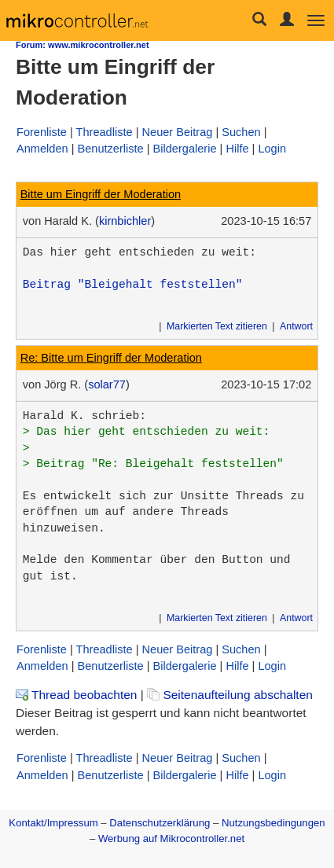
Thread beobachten (76, 695)
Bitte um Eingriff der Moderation (101, 194)
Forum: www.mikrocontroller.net (83, 45)
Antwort (296, 326)
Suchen (241, 132)
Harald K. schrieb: (84, 416)
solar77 (107, 384)
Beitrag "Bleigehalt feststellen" (133, 285)
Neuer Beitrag (178, 132)
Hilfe (237, 149)
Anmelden (42, 149)
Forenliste (42, 132)
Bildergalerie (185, 149)
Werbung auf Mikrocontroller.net (171, 839)
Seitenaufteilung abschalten (230, 695)
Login (272, 149)
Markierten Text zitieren (217, 326)
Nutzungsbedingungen (273, 823)
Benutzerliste (110, 149)
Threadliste (105, 132)
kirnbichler (125, 221)
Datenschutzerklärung (160, 823)
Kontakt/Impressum (53, 823)
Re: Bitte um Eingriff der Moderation (111, 358)
